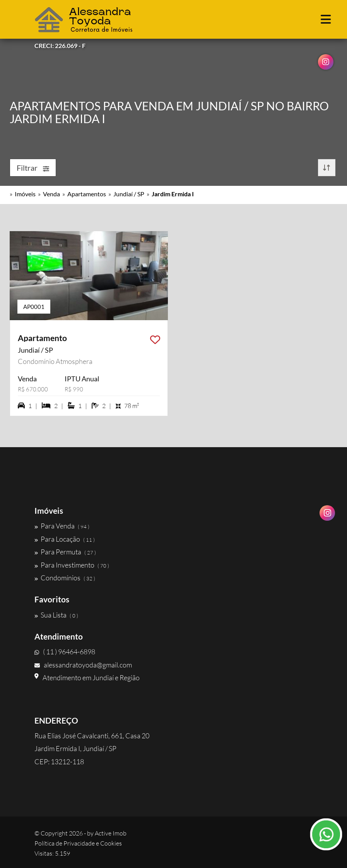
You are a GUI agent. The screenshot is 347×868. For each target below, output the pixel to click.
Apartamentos (87, 194)
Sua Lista (56, 615)
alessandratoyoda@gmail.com (83, 665)
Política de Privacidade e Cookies (78, 843)
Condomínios (65, 578)
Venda (51, 194)
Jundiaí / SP (129, 194)
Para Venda (62, 526)
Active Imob (111, 833)
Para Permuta (65, 552)
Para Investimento (72, 565)
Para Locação (65, 539)
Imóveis (25, 194)
